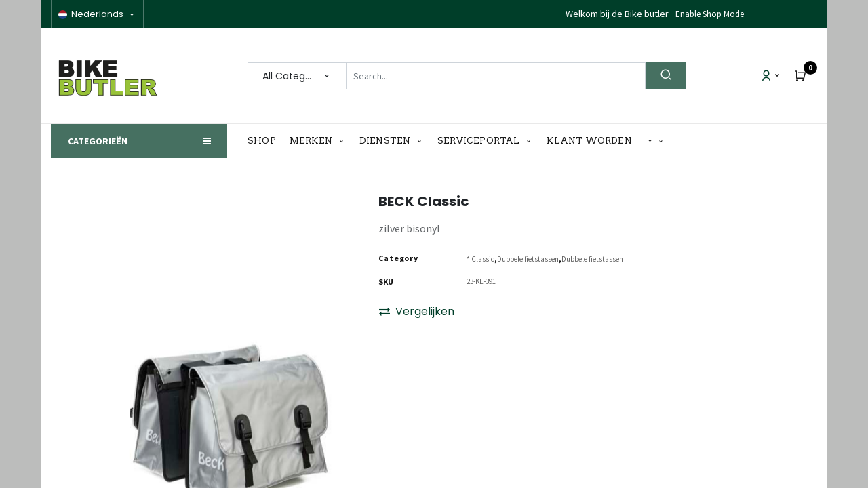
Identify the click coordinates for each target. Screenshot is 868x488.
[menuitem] (265, 141)
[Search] (666, 76)
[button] (656, 141)
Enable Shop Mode (710, 14)
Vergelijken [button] (417, 311)
